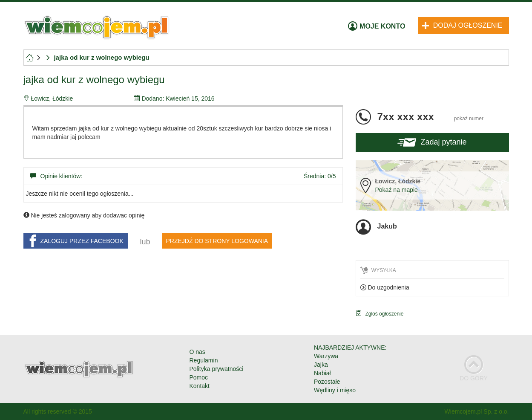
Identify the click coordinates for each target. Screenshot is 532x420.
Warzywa (326, 356)
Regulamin (204, 360)
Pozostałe (327, 382)
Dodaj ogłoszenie (462, 25)
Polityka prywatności (217, 369)
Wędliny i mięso (335, 390)
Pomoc (199, 377)
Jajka (321, 365)
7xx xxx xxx (431, 117)
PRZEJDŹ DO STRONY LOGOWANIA (217, 241)
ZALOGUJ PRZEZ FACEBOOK (75, 241)
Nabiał (322, 373)
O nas (197, 352)
